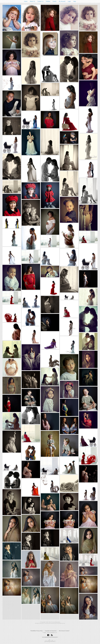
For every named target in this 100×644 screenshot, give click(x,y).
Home (26, 1)
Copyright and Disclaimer (51, 631)
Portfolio (48, 1)
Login (69, 1)
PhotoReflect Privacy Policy (37, 631)
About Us (32, 1)
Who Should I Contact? (64, 631)
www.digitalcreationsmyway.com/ (50, 637)
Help (75, 1)
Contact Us (40, 1)
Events (55, 1)
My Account (62, 1)
